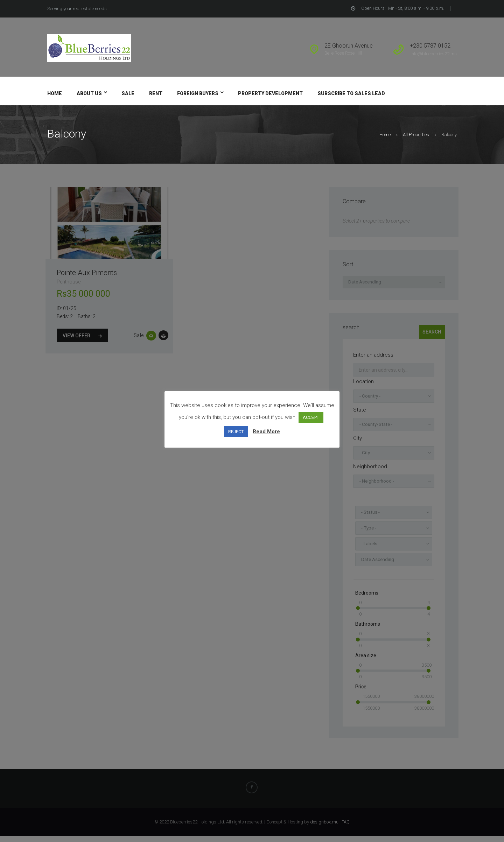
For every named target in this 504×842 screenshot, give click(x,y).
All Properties (416, 135)
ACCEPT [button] (311, 417)
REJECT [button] (236, 432)
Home (385, 135)
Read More (267, 431)
